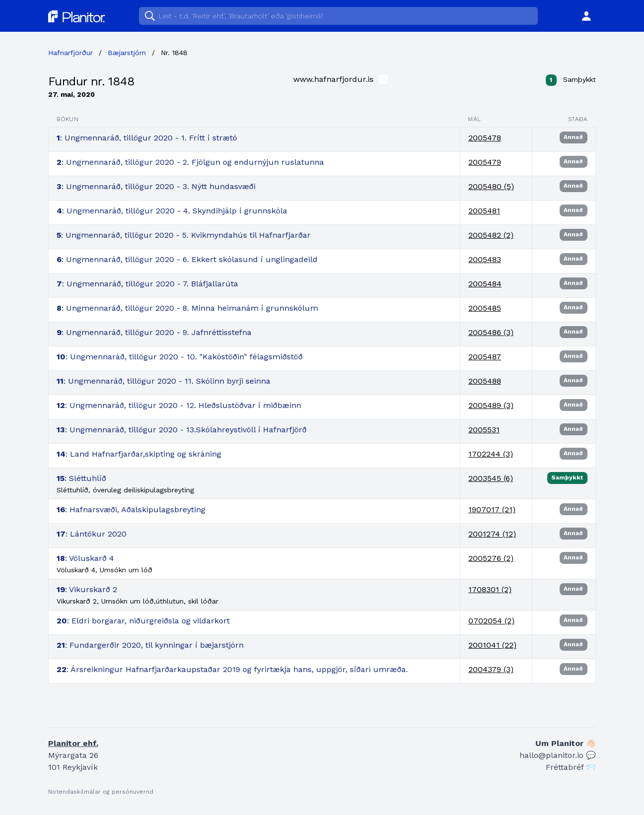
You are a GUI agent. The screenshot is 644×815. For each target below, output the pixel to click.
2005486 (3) (491, 332)
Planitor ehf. (73, 743)
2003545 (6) (491, 478)
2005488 (485, 381)
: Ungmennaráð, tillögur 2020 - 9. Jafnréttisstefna (154, 332)
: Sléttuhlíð (81, 478)
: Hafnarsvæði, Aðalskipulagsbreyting (131, 509)
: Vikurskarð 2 (87, 589)
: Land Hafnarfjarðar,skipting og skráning (139, 454)
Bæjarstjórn (127, 53)
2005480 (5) (491, 186)
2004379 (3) (491, 669)
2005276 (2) (491, 558)
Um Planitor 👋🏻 (566, 743)
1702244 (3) (491, 454)
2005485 (485, 308)
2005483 (485, 259)
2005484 (485, 284)
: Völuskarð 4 (85, 558)
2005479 (485, 162)
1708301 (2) (490, 589)
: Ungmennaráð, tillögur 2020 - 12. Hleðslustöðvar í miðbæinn (179, 405)
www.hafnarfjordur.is (340, 79)
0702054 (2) (491, 621)
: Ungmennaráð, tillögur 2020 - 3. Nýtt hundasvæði (156, 186)
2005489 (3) (491, 405)
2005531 (484, 430)
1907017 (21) (492, 509)
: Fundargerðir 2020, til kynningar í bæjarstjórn (150, 645)
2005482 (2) (491, 235)
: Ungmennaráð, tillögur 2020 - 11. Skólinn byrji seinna (163, 381)
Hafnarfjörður (70, 53)
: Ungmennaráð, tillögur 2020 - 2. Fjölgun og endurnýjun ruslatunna (190, 162)
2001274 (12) (492, 534)
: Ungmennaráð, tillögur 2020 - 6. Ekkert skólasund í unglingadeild (187, 259)
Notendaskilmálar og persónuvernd (101, 792)
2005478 (485, 138)
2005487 (485, 357)
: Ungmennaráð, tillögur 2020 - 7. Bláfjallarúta (147, 284)
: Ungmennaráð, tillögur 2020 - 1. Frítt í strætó (147, 138)
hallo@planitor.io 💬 (558, 755)
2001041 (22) (492, 645)
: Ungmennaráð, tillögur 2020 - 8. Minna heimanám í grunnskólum (187, 308)
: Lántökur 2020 (92, 534)
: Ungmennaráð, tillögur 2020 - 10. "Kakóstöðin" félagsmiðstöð (180, 357)
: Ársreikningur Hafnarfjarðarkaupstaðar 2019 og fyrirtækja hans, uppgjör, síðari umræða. (232, 669)
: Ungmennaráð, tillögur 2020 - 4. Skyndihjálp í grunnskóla (172, 211)
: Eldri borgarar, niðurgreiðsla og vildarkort (143, 621)
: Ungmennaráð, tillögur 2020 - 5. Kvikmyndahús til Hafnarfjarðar (184, 235)
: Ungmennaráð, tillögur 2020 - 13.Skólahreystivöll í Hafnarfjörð (182, 430)
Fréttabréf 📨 (571, 767)
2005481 (484, 211)
